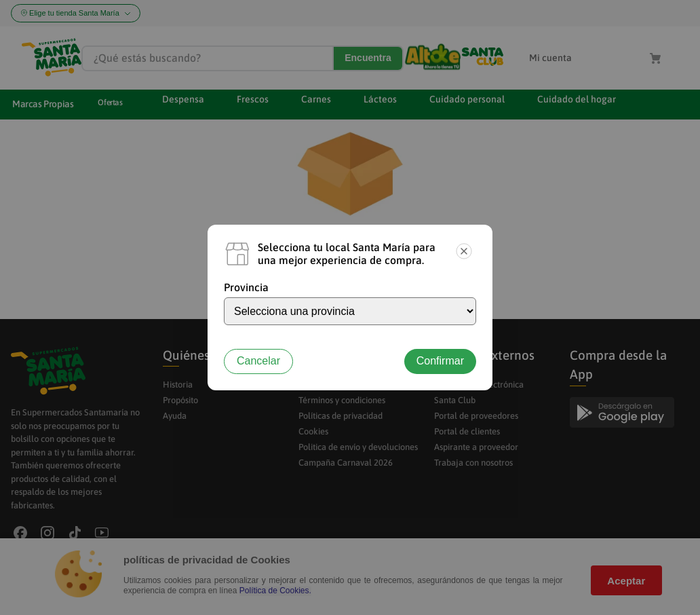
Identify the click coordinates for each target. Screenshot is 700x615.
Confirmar (440, 361)
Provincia (246, 287)
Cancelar (258, 361)
